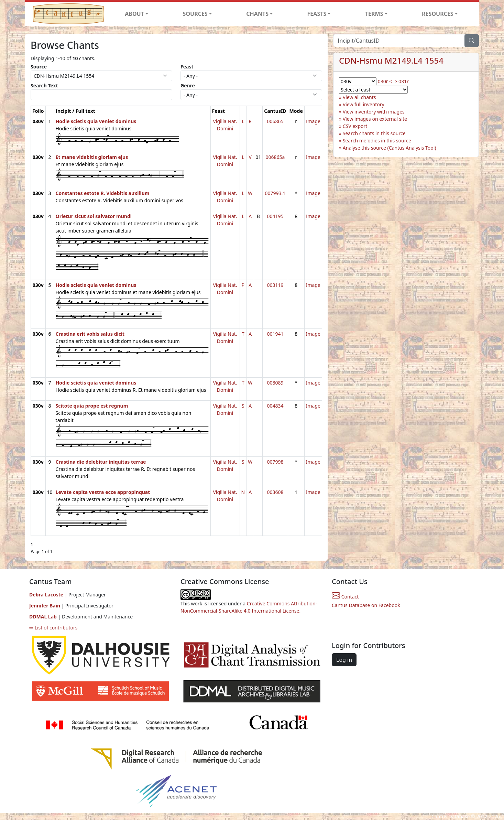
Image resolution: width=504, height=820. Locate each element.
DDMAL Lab (43, 617)
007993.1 (275, 193)
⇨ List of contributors (53, 628)
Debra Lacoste (46, 595)
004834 (275, 406)
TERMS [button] (374, 14)
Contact (345, 597)
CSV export (355, 126)
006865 (275, 121)
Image (313, 121)
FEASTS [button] (317, 14)
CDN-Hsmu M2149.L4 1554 (391, 60)
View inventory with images (374, 112)
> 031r (401, 81)
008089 (275, 383)
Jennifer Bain (45, 606)
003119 (275, 285)
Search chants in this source (374, 133)
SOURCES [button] (195, 14)
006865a (275, 157)
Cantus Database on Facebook (366, 605)
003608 (275, 492)
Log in (344, 660)
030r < (385, 81)
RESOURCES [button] (438, 14)
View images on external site (375, 119)
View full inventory (364, 104)
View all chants (359, 97)
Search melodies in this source (377, 141)
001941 (275, 334)
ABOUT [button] (134, 14)
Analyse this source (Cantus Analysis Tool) (390, 148)
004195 (275, 216)
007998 (275, 462)
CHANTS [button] (257, 14)
